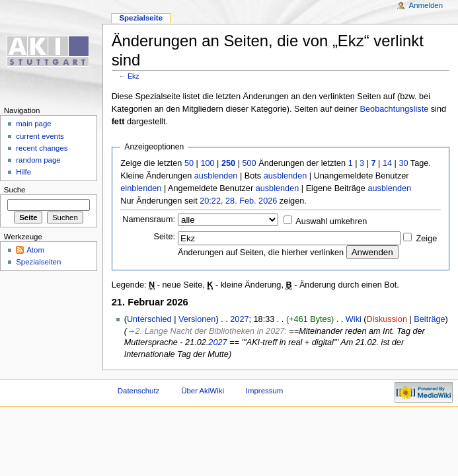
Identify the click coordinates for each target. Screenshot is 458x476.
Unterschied (149, 319)
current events (40, 136)
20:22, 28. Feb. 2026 (238, 201)
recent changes (42, 148)
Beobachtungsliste (395, 109)
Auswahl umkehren (331, 221)
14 (387, 163)
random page (38, 160)
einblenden (141, 188)
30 (403, 163)
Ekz (134, 76)
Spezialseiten (38, 262)
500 (249, 163)
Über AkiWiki (203, 391)
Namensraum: (149, 219)
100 (207, 163)
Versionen (197, 319)
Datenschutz (139, 391)
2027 (239, 319)
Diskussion (387, 319)
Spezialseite (141, 18)
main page (34, 124)
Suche (15, 190)
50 (189, 163)
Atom (35, 250)
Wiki (354, 319)
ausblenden (216, 176)
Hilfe (23, 172)
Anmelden (426, 5)
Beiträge (429, 319)
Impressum (265, 391)
